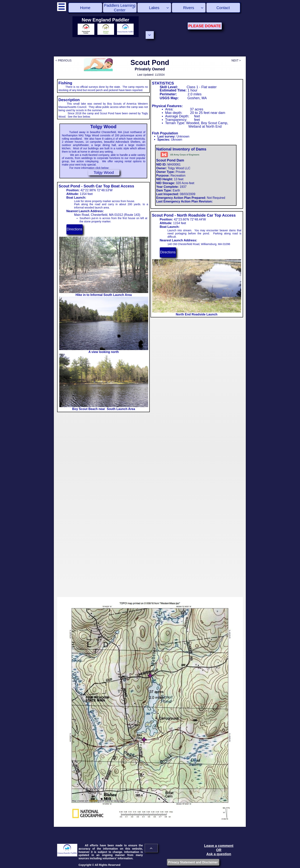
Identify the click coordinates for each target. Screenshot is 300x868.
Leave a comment (219, 846)
